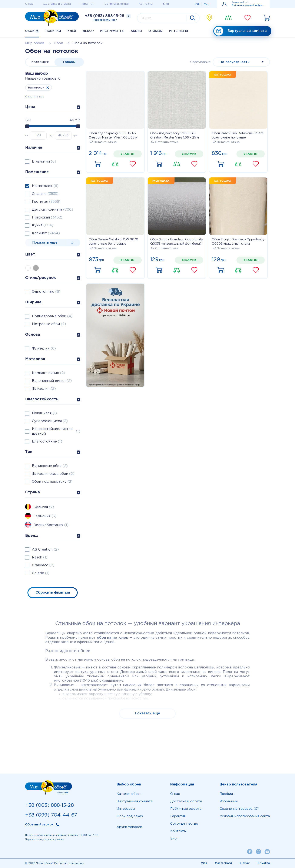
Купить (97, 164)
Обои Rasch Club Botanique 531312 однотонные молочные (237, 136)
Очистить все (35, 97)
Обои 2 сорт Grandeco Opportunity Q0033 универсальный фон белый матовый (177, 242)
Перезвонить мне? (105, 20)
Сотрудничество (117, 4)
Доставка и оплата (57, 4)
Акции (136, 31)
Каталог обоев (129, 794)
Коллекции (40, 62)
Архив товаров (129, 827)
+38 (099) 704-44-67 (51, 815)
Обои (32, 31)
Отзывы (155, 31)
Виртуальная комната (240, 31)
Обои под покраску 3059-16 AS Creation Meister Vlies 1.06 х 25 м (113, 136)
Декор (88, 31)
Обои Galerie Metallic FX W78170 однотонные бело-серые (113, 242)
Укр (207, 4)
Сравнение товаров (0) (239, 809)
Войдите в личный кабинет (248, 5)
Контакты (146, 4)
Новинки (53, 31)
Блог (166, 4)
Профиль (227, 794)
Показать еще (147, 713)
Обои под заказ (130, 816)
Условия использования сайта (245, 816)
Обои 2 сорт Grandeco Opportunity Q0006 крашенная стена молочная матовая (238, 242)
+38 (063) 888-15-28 (105, 16)
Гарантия (88, 4)
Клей (72, 31)
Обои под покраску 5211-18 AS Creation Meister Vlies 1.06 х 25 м (175, 136)
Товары (69, 62)
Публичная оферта (186, 809)
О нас (29, 4)
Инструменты (112, 31)
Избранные (229, 801)
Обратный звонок (39, 825)
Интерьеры (179, 31)
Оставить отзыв (103, 142)
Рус (197, 4)
